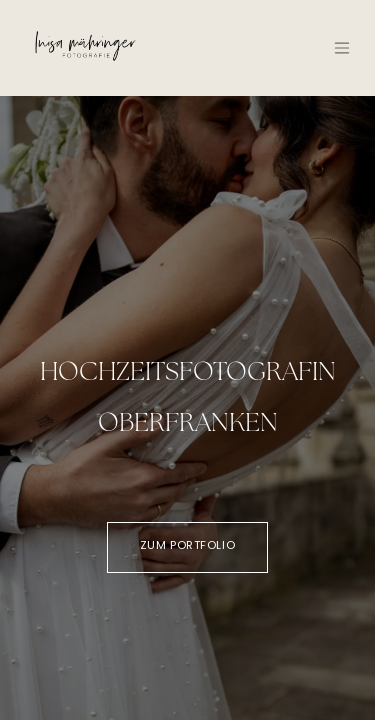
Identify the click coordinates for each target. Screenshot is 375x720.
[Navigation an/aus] (342, 48)
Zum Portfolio (187, 546)
